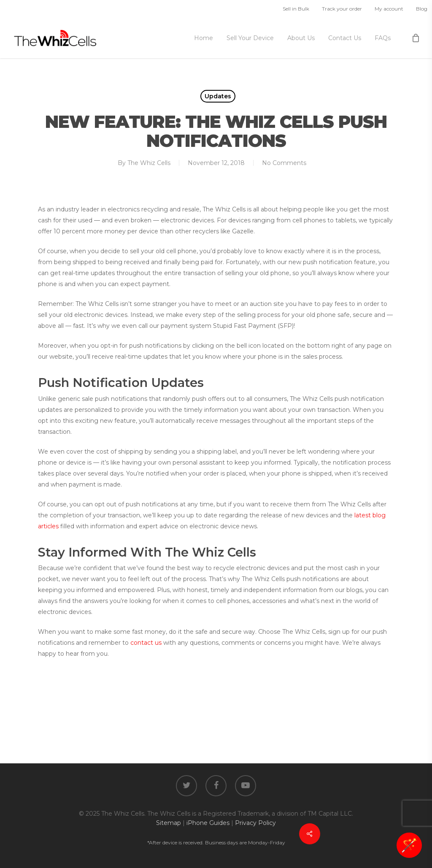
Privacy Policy (255, 823)
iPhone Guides (208, 823)
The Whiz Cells (149, 163)
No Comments (284, 163)
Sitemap (169, 823)
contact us (146, 643)
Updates (218, 96)
